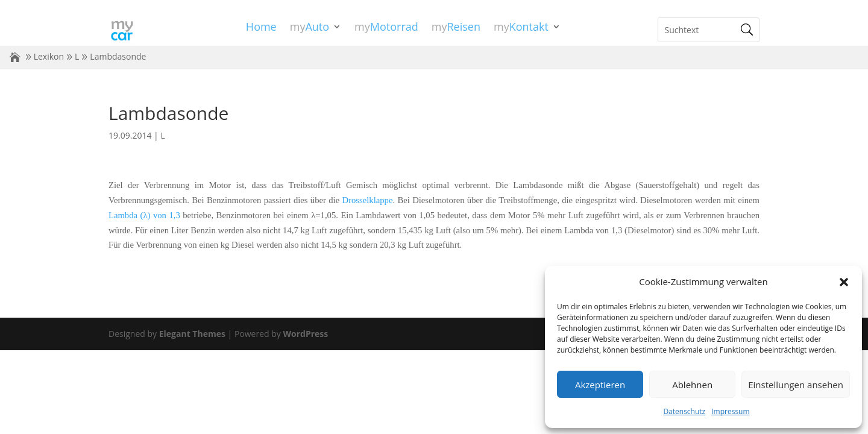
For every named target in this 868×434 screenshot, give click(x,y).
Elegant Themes (192, 334)
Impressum (730, 411)
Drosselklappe (368, 200)
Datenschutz (684, 411)
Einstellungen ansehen (796, 385)
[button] (844, 282)
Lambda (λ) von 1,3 (144, 215)
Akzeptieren (600, 385)
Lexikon (49, 56)
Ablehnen (692, 385)
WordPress (305, 334)
